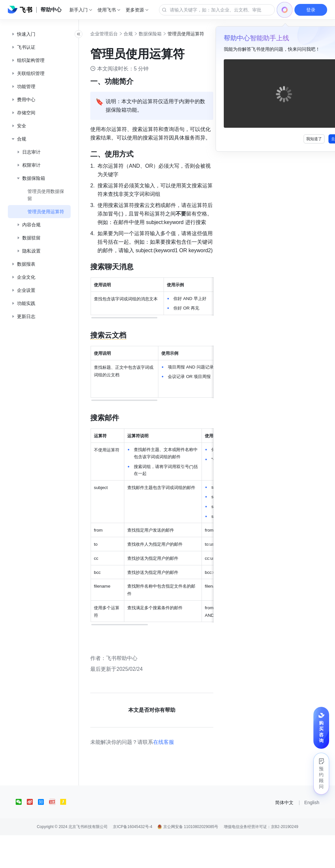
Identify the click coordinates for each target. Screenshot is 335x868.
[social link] (21, 835)
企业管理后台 (118, 34)
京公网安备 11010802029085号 (188, 859)
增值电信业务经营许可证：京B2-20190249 (261, 859)
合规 (143, 34)
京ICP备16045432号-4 (132, 859)
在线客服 (178, 775)
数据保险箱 (165, 34)
